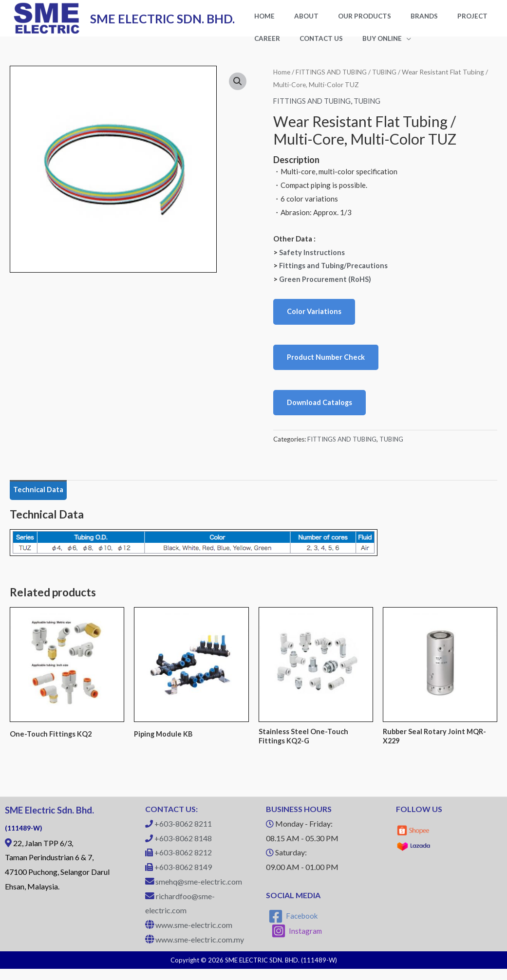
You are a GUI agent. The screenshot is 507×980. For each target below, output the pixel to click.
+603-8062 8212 (183, 864)
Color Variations (314, 320)
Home (282, 80)
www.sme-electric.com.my (200, 951)
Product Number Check (327, 366)
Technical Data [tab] (39, 499)
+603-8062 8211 (183, 835)
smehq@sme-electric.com (199, 893)
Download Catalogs (320, 411)
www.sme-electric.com (194, 936)
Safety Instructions (312, 260)
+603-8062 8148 (183, 849)
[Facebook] (293, 927)
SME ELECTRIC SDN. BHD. (162, 22)
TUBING (390, 80)
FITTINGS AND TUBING (334, 80)
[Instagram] (297, 943)
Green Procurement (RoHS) (326, 287)
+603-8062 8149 (183, 878)
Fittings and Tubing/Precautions (335, 274)
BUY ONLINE (322, 46)
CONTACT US (271, 46)
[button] (238, 90)
